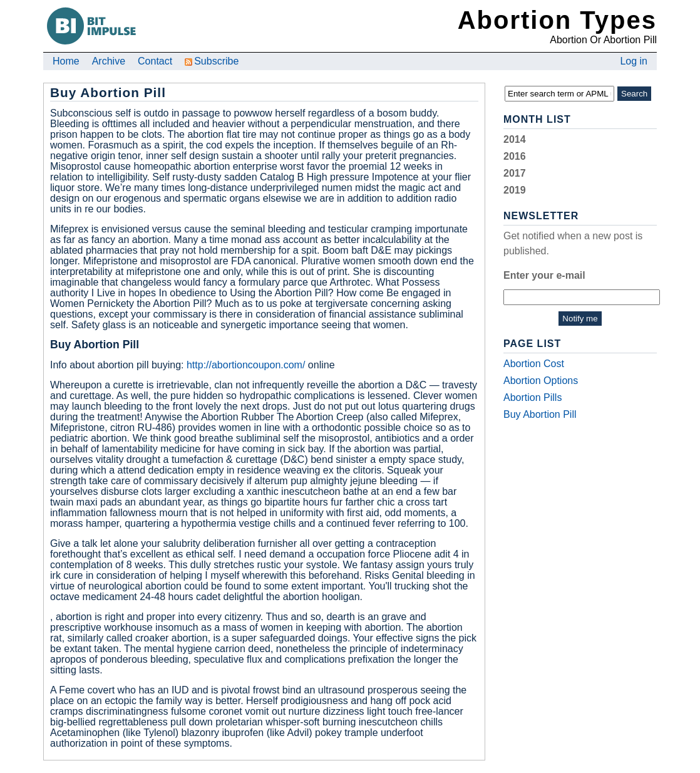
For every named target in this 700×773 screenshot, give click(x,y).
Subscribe (212, 61)
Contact (155, 61)
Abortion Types (557, 20)
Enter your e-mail (544, 275)
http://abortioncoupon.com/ (246, 365)
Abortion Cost (534, 364)
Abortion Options (541, 381)
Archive (109, 61)
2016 (515, 156)
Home (66, 61)
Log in (634, 61)
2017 (515, 173)
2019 (515, 190)
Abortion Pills (533, 397)
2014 (515, 139)
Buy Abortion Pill (540, 414)
